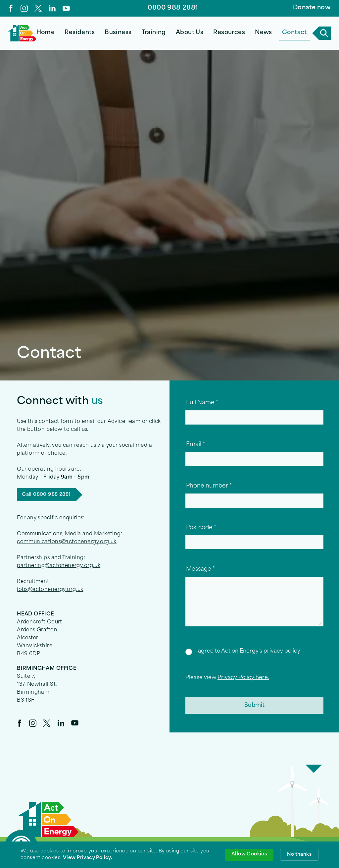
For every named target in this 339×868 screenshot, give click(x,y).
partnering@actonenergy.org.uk (59, 566)
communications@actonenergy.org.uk (67, 542)
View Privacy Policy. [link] (88, 858)
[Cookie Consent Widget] (169, 855)
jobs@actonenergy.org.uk (50, 590)
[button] (80, 33)
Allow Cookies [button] (249, 854)
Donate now (312, 8)
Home (46, 33)
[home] (22, 33)
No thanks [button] (299, 855)
